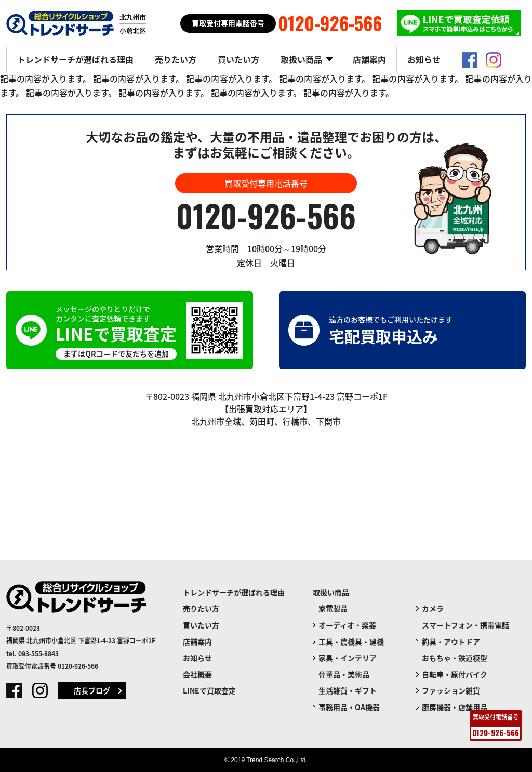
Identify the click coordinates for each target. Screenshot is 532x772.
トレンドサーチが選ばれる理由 (75, 59)
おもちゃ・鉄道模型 (455, 658)
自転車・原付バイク (455, 674)
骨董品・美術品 (344, 674)
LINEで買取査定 (209, 690)
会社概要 (197, 674)
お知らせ (424, 59)
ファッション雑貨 (451, 690)
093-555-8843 (38, 653)
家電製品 (333, 608)
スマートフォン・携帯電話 (465, 625)
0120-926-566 (266, 215)
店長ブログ (92, 690)
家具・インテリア (348, 658)
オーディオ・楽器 (347, 625)
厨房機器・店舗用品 (455, 707)
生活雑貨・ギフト (348, 690)
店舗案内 (369, 59)
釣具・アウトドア (451, 642)
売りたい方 (176, 59)
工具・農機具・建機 (351, 642)
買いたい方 (238, 59)
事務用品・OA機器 (349, 707)
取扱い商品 (302, 59)
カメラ (433, 608)
